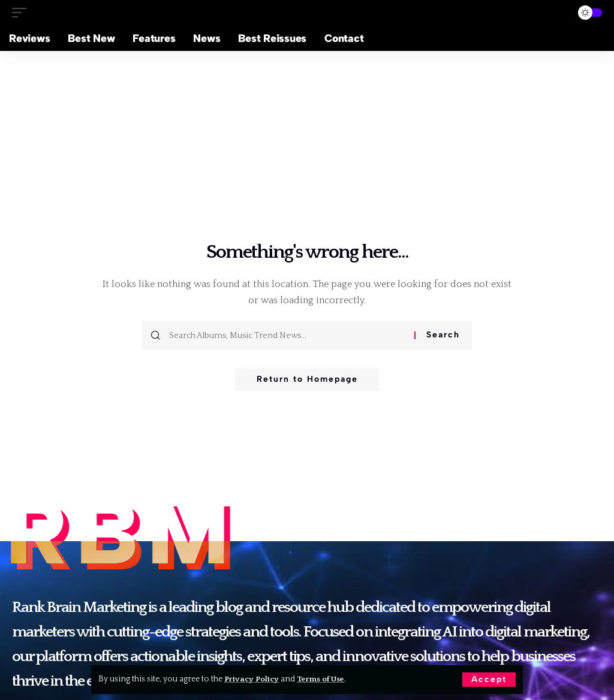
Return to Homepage (307, 380)
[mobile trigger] (22, 12)
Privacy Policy (252, 679)
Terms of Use (323, 679)
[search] (557, 13)
